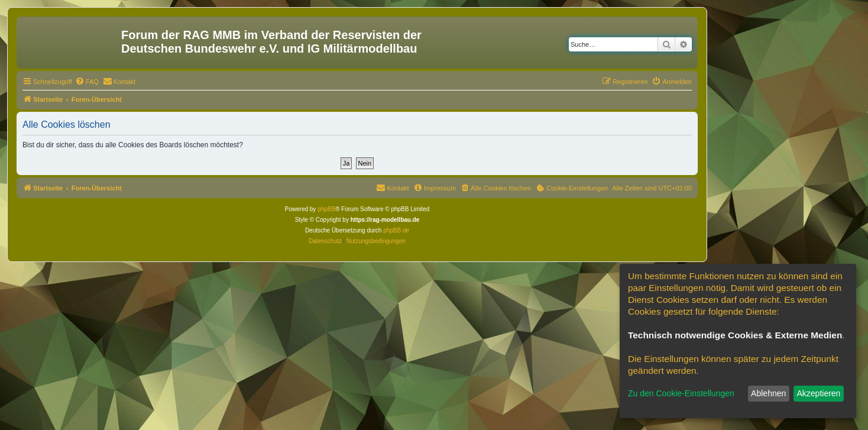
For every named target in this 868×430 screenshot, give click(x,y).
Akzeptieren (818, 393)
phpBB (326, 209)
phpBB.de (396, 230)
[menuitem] (87, 82)
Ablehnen (768, 393)
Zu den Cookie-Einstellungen (681, 393)
